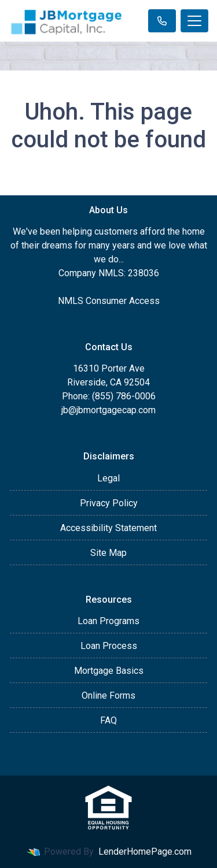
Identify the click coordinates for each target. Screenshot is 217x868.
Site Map (108, 553)
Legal (108, 478)
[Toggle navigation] (194, 21)
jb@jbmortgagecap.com (108, 410)
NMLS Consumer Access (109, 301)
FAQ (108, 720)
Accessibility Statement (108, 528)
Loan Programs (108, 621)
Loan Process (109, 646)
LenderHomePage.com (145, 852)
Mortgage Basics (109, 671)
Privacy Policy (109, 503)
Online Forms (108, 695)
